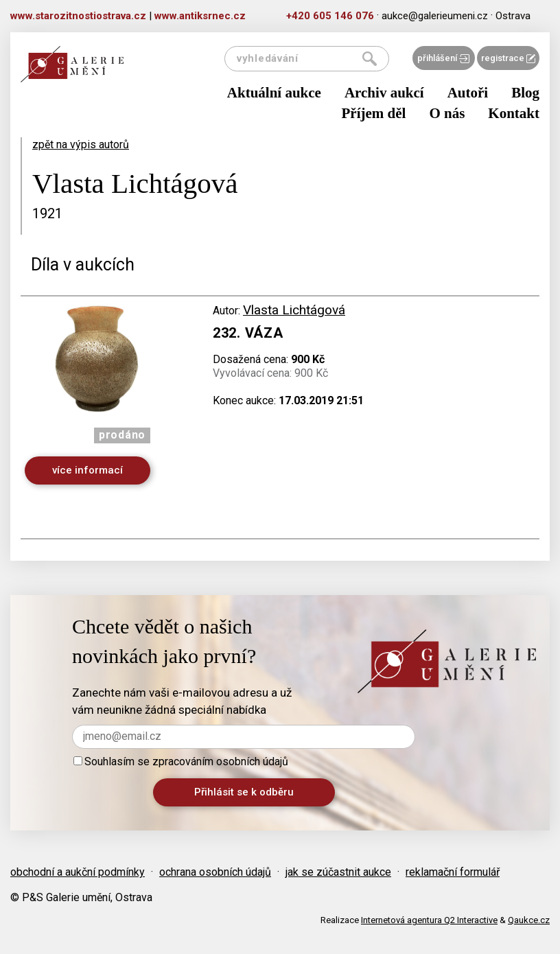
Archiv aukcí (384, 93)
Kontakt (514, 113)
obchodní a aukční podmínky (78, 872)
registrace (508, 58)
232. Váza (248, 333)
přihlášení (443, 58)
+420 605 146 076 (330, 16)
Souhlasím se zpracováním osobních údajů (181, 761)
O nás (447, 113)
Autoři (468, 93)
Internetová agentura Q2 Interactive (429, 920)
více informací (87, 470)
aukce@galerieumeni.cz (435, 16)
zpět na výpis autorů (81, 144)
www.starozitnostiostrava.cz (78, 16)
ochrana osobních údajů (215, 872)
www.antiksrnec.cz (200, 16)
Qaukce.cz (529, 920)
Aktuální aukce (274, 93)
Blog (525, 93)
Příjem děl (374, 113)
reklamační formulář (453, 872)
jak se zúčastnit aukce (338, 872)
